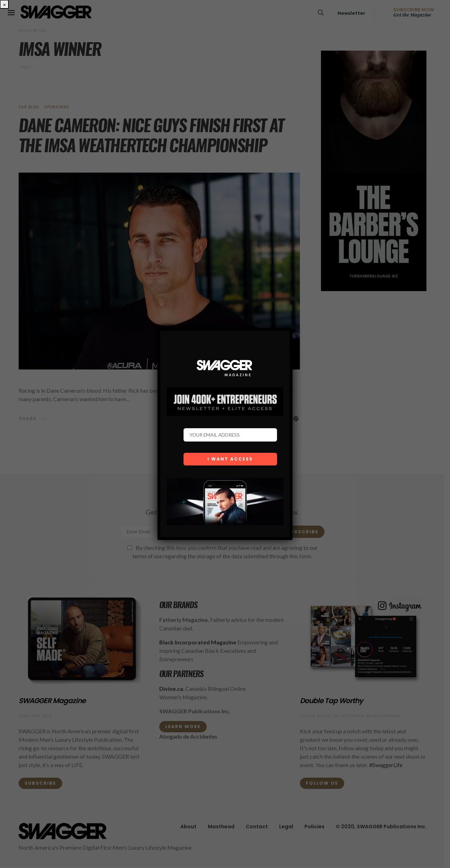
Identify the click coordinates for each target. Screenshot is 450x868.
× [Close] (4, 4)
